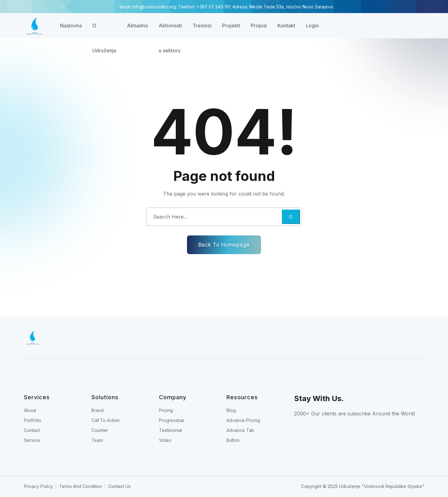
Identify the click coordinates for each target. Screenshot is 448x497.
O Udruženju (104, 30)
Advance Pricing (243, 420)
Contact (32, 430)
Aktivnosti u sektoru (170, 30)
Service (32, 440)
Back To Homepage (224, 245)
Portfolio (33, 420)
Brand (98, 410)
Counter (100, 430)
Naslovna (71, 26)
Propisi (259, 26)
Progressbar (172, 420)
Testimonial (170, 430)
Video (165, 440)
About (30, 410)
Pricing (166, 410)
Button (233, 440)
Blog (231, 410)
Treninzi (202, 26)
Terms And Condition (81, 486)
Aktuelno (138, 26)
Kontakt (286, 26)
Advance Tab (240, 430)
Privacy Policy (38, 486)
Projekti (231, 26)
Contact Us (119, 486)
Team (97, 440)
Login (312, 26)
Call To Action (106, 420)
